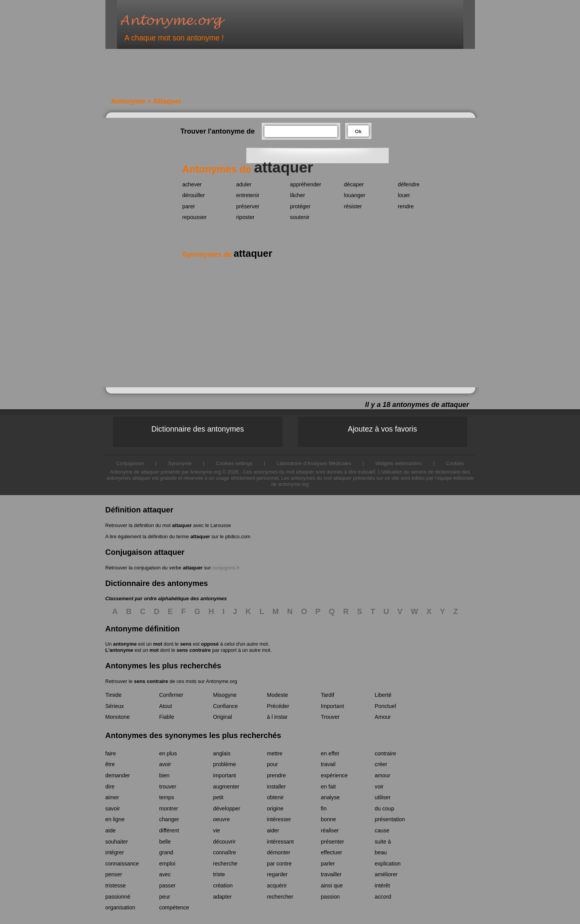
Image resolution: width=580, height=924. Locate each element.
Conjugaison (130, 463)
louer (404, 195)
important (225, 775)
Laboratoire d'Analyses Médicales (314, 463)
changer (169, 819)
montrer (169, 808)
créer (381, 764)
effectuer (332, 852)
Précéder (278, 706)
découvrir (225, 842)
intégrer (115, 852)
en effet (330, 753)
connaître (225, 852)
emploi (167, 864)
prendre (277, 775)
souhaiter (117, 842)
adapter (223, 897)
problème (225, 764)
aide (111, 830)
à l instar (277, 717)
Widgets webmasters (399, 463)
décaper (354, 184)
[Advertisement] (240, 76)
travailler (331, 874)
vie (217, 830)
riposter (246, 217)
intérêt (383, 885)
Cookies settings (234, 463)
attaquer (182, 525)
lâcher (298, 195)
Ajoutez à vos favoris (383, 429)
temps (167, 797)
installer (277, 787)
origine (275, 808)
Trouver (330, 717)
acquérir (277, 885)
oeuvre (222, 819)
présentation (390, 819)
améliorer (386, 874)
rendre (406, 206)
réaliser (330, 830)
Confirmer (171, 695)
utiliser (383, 797)
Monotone (118, 717)
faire (111, 753)
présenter (333, 842)
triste (219, 874)
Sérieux (115, 706)
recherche (226, 864)
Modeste (278, 695)
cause (382, 830)
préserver (248, 206)
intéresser (279, 819)
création (223, 885)
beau (381, 852)
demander (118, 775)
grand (166, 852)
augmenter (226, 787)
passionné (118, 897)
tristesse (116, 885)
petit (218, 797)
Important (333, 706)
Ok (358, 131)
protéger (300, 206)
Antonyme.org (184, 21)
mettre (275, 753)
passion (330, 897)
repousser (195, 217)
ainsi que (332, 885)
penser (114, 874)
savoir (113, 808)
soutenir (300, 217)
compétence (174, 907)
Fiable (167, 717)
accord (383, 897)
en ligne (115, 819)
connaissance (122, 864)
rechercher (280, 897)
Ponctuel (386, 706)
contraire (386, 753)
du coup (385, 808)
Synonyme (180, 463)
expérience (334, 775)
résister (353, 206)
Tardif (328, 695)
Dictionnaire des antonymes (198, 429)
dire (110, 787)
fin (324, 808)
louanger (355, 195)
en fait (328, 787)
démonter (279, 852)
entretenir (248, 195)
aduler (244, 184)
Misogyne (225, 695)
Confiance (226, 706)
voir (379, 787)
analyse (330, 797)
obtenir (276, 797)
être (110, 764)
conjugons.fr (226, 568)
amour (383, 775)
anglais (222, 753)
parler (328, 864)
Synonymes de (227, 254)
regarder (277, 874)
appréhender (306, 184)
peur (165, 897)
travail (328, 764)
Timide (114, 695)
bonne (329, 819)
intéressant (281, 842)
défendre (409, 184)
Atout (166, 706)
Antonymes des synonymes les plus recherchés (193, 735)
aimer (112, 797)
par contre (279, 864)
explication (388, 864)
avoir (165, 764)
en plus (168, 753)
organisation (120, 907)
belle (165, 842)
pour (273, 764)
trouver (168, 787)
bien (165, 775)
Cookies (455, 463)
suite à (383, 842)
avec (165, 874)
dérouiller (194, 195)
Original (223, 717)
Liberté (383, 695)
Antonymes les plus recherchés (163, 666)
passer (168, 885)
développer (227, 808)
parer (189, 206)
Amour (383, 717)
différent (169, 830)
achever (192, 184)
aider (273, 830)
